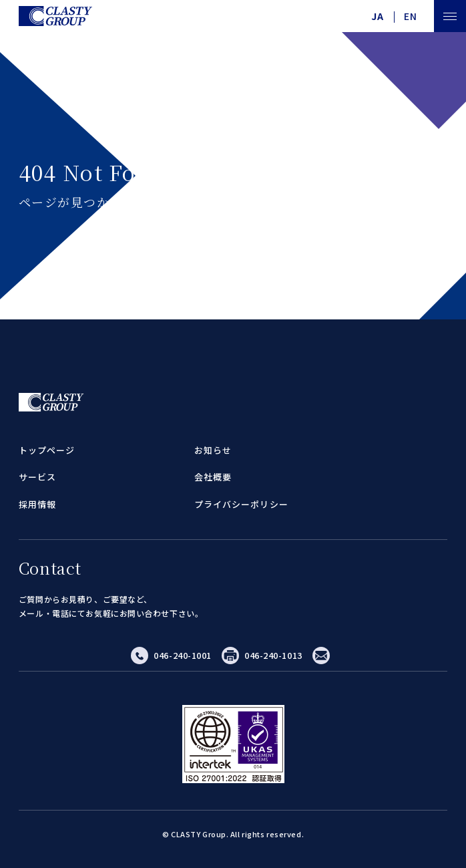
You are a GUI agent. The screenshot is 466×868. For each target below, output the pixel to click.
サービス (37, 477)
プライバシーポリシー (241, 504)
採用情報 (37, 504)
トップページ (47, 450)
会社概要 (213, 477)
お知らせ (213, 450)
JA (378, 16)
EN (411, 16)
